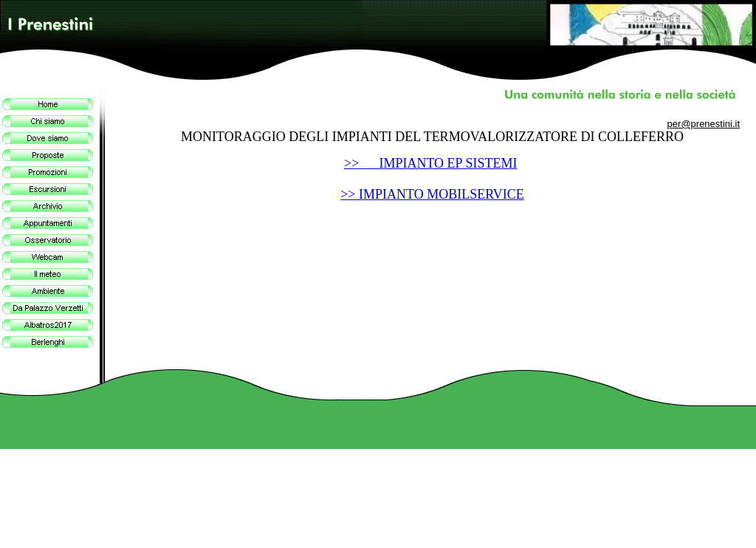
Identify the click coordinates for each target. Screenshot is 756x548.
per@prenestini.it (704, 124)
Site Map (729, 540)
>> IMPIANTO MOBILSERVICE (432, 194)
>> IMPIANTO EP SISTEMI (430, 163)
